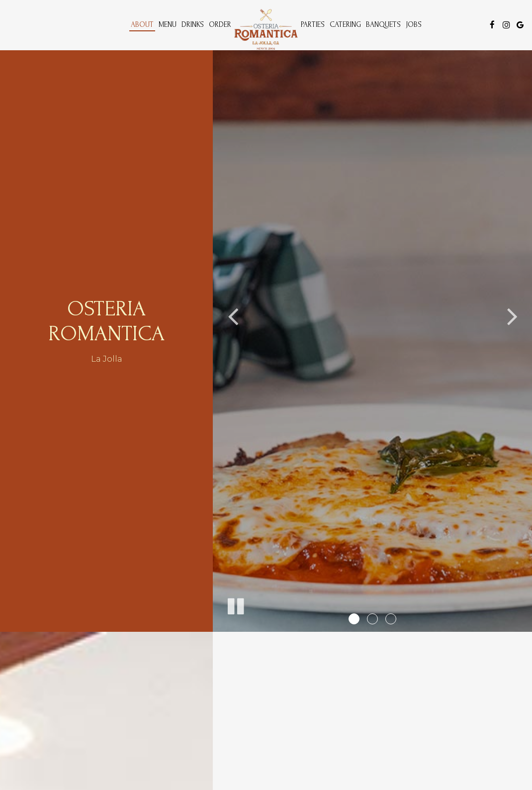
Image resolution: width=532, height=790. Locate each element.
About (142, 25)
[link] (266, 29)
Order (220, 25)
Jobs (414, 25)
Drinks (193, 25)
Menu (168, 25)
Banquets (383, 25)
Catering (345, 25)
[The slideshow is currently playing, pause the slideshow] (235, 604)
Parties (313, 25)
